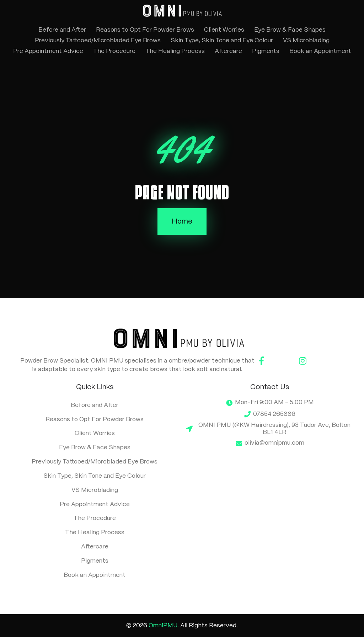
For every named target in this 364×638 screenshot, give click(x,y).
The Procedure (114, 51)
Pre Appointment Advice (48, 51)
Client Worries (224, 30)
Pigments (266, 51)
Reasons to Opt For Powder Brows (145, 30)
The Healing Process (175, 51)
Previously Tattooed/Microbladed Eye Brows (98, 41)
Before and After (62, 30)
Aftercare (228, 51)
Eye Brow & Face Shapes (290, 30)
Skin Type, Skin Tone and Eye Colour (222, 41)
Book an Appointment (320, 51)
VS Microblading (306, 41)
